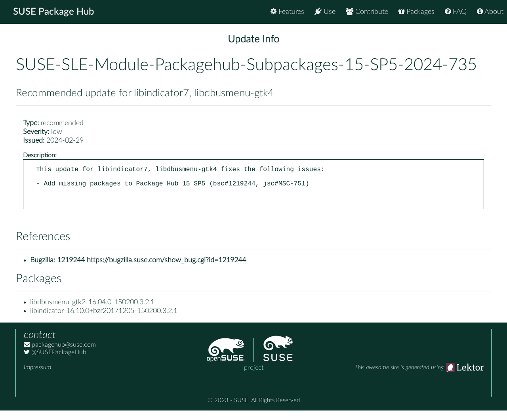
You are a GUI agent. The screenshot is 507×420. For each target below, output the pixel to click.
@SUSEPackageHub (55, 362)
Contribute (367, 12)
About (490, 12)
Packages (416, 12)
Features (287, 12)
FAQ (456, 12)
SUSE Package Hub (54, 12)
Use (325, 12)
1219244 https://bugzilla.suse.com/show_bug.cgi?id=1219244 (152, 270)
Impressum (37, 377)
